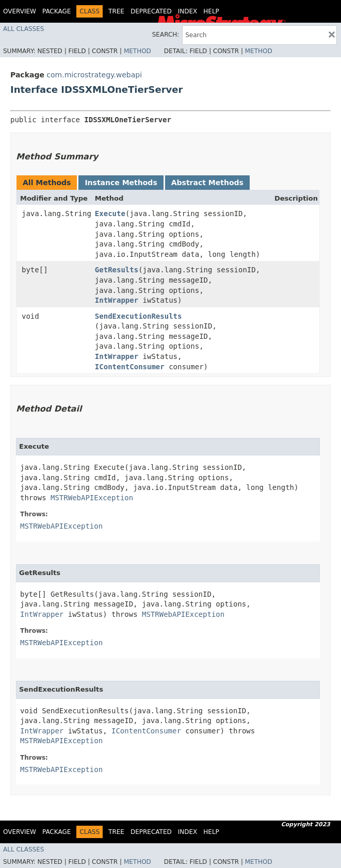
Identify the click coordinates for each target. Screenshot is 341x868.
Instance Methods (121, 183)
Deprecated (151, 11)
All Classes (23, 29)
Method (137, 51)
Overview (20, 11)
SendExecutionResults (139, 316)
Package (56, 11)
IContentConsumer (130, 367)
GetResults (117, 270)
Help (211, 11)
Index (188, 11)
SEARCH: (166, 35)
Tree (116, 11)
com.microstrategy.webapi (94, 75)
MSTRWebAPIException (92, 498)
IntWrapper (117, 300)
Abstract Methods (207, 183)
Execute (110, 214)
